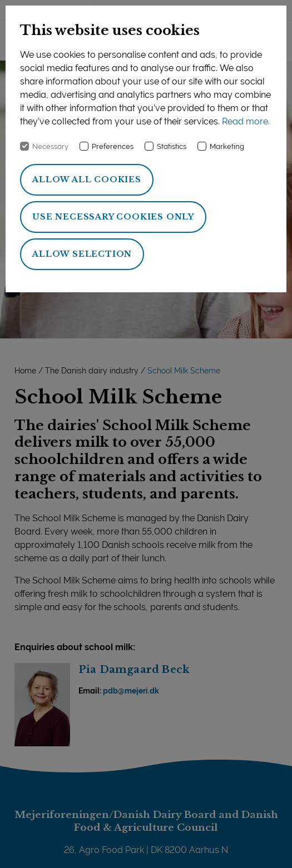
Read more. (246, 121)
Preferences (113, 146)
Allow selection (82, 254)
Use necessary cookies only (113, 217)
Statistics (172, 146)
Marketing (227, 146)
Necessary (50, 146)
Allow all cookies (87, 179)
